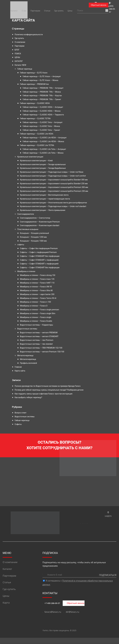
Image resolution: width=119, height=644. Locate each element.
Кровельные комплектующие (30, 157)
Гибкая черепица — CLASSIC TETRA (35, 119)
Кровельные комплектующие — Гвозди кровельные (43, 164)
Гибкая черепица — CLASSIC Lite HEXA (37, 134)
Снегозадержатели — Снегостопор (35, 218)
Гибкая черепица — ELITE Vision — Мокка (40, 80)
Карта (6, 609)
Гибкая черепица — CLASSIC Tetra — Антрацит (43, 122)
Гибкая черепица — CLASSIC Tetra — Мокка (41, 126)
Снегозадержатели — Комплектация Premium (40, 222)
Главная (18, 367)
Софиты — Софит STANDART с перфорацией (39, 260)
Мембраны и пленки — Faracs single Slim (38, 313)
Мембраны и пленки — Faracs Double (36, 321)
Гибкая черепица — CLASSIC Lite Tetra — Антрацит (44, 149)
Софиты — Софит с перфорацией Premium (38, 252)
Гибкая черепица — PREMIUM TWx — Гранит (42, 99)
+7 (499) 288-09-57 (74, 5)
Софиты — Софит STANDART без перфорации (40, 256)
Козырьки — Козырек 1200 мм (33, 237)
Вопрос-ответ (20, 413)
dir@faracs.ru (73, 618)
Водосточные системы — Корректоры (36, 325)
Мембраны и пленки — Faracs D (34, 306)
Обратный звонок (99, 5)
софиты (21, 245)
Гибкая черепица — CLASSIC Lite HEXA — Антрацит (45, 138)
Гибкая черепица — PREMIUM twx (34, 84)
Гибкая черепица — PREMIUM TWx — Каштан (42, 96)
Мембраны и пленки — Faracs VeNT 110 (37, 283)
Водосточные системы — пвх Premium (37, 340)
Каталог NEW (20, 65)
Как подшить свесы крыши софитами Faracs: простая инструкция (44, 394)
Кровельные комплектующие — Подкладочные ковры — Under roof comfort (53, 176)
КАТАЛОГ (19, 61)
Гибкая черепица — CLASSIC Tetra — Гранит (41, 130)
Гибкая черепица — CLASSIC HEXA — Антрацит (43, 107)
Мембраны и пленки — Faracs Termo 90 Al (38, 298)
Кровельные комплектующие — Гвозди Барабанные (43, 168)
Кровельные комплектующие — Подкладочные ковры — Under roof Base (52, 172)
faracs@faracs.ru (51, 5)
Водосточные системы (27, 329)
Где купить (59, 11)
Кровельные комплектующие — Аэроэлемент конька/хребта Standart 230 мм (54, 184)
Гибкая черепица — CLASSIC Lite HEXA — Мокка (43, 141)
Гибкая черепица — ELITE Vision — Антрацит (42, 76)
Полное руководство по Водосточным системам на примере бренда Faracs (48, 386)
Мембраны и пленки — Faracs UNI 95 (36, 287)
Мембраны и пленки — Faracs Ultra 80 (36, 290)
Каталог (14, 11)
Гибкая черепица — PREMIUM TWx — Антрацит (43, 88)
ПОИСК (18, 54)
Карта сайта (20, 371)
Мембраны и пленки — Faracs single (36, 317)
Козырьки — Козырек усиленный (34, 233)
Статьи (47, 11)
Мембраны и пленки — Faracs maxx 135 (37, 279)
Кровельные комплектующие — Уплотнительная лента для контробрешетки (53, 203)
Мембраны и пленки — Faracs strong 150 (38, 275)
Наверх (108, 520)
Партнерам (35, 11)
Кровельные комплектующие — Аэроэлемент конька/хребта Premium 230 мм (54, 191)
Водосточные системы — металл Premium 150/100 (42, 352)
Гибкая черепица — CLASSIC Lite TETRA (37, 145)
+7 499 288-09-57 (52, 609)
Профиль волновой (28, 363)
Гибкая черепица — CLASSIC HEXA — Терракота (43, 115)
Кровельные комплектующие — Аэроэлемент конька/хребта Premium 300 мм (54, 187)
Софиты (18, 424)
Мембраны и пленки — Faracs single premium (40, 310)
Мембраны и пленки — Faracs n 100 (35, 302)
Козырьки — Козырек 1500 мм (33, 241)
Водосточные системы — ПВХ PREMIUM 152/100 (41, 348)
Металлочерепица (25, 356)
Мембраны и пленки (26, 271)
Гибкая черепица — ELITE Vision (34, 73)
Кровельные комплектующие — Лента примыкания (43, 210)
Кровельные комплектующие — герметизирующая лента (45, 199)
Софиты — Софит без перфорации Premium (39, 248)
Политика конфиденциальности (29, 35)
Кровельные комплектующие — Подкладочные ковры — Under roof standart (53, 206)
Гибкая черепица (25, 69)
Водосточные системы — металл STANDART (39, 336)
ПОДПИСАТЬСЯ (108, 581)
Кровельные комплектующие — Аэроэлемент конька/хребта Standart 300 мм (54, 180)
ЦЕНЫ (17, 57)
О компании (20, 42)
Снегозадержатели (26, 214)
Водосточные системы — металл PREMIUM (39, 333)
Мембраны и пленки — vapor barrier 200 (37, 294)
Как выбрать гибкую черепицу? (28, 397)
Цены (70, 11)
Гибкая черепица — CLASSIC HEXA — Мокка (42, 111)
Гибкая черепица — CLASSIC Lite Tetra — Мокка (43, 153)
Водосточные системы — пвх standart (36, 344)
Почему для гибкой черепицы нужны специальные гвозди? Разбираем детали (49, 390)
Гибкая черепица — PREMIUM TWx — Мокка (42, 92)
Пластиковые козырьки (28, 229)
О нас (24, 11)
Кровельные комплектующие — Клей (36, 161)
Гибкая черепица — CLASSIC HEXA (35, 103)
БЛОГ (17, 50)
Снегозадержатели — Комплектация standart (40, 225)
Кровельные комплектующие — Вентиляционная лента (44, 195)
